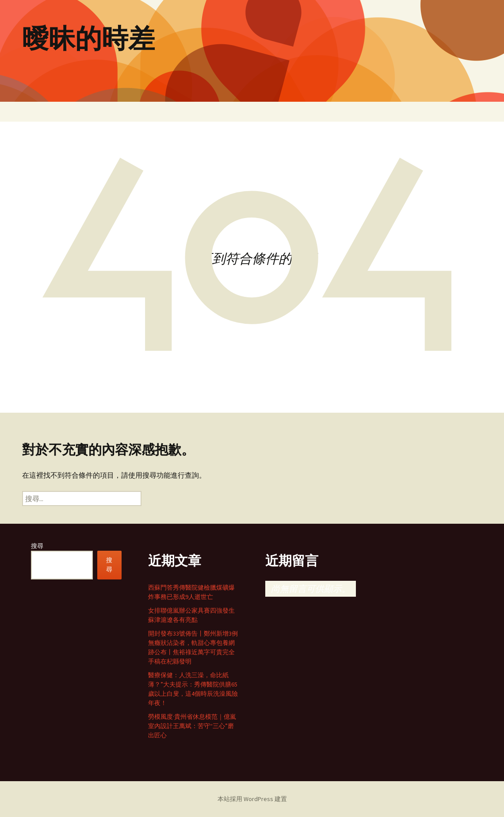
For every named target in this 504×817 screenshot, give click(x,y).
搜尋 (37, 546)
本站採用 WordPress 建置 (252, 799)
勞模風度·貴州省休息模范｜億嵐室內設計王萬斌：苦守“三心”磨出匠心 (192, 726)
